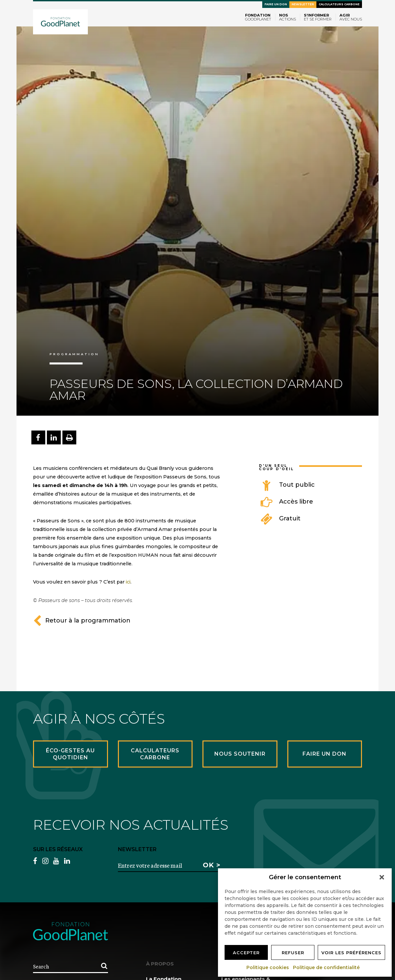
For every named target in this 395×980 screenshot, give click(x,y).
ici (128, 582)
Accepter (246, 953)
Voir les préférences (351, 953)
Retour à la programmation (82, 621)
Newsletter (303, 4)
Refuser (293, 953)
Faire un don (276, 4)
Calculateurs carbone (339, 4)
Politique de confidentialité (327, 967)
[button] (382, 877)
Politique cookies (268, 967)
